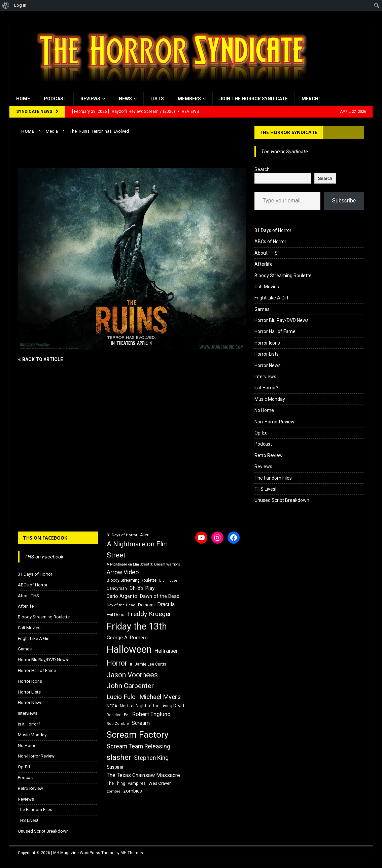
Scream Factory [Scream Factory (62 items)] (138, 734)
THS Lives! (265, 489)
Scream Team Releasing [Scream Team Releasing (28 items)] (138, 746)
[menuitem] (6, 5)
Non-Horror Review (274, 422)
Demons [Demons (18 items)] (146, 605)
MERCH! (311, 99)
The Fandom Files (273, 478)
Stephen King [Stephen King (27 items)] (151, 758)
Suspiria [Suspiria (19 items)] (115, 767)
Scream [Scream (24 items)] (141, 723)
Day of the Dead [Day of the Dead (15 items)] (121, 605)
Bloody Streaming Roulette (283, 276)
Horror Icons (267, 343)
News (125, 99)
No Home (264, 410)
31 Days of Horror (273, 230)
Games (262, 309)
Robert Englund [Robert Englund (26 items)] (151, 714)
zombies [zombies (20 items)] (133, 791)
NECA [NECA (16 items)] (112, 706)
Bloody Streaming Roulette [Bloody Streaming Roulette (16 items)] (132, 580)
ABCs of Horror (270, 242)
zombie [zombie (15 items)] (114, 791)
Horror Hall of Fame (275, 331)
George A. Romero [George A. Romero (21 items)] (127, 638)
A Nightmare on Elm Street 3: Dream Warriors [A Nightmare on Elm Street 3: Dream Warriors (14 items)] (143, 564)
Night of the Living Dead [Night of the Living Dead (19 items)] (160, 706)
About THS (266, 253)
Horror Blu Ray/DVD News (282, 320)
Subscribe (344, 201)
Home (23, 99)
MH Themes (132, 853)
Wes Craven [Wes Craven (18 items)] (160, 783)
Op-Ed (261, 433)
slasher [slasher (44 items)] (119, 757)
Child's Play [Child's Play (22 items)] (142, 588)
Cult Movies (267, 287)
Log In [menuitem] (20, 5)
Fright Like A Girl (271, 298)
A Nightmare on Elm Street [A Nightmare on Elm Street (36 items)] (137, 550)
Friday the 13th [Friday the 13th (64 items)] (137, 626)
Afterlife (264, 264)
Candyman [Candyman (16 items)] (117, 588)
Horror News (268, 365)
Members (189, 99)
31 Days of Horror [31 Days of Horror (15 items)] (122, 535)
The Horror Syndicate (289, 132)
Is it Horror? (266, 388)
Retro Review (269, 455)
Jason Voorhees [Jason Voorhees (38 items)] (132, 675)
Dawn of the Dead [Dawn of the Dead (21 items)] (160, 596)
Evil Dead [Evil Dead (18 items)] (116, 615)
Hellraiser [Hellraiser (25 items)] (166, 651)
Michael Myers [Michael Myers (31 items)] (160, 697)
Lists (157, 99)
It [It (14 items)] (131, 664)
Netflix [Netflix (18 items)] (126, 706)
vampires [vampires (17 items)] (137, 783)
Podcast (55, 99)
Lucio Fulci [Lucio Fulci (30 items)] (122, 697)
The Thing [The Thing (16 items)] (116, 783)
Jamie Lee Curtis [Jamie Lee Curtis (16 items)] (150, 664)
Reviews (90, 99)
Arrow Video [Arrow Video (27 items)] (123, 572)
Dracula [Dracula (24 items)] (166, 604)
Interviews (265, 377)
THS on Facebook (45, 538)
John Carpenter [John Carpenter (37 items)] (130, 686)
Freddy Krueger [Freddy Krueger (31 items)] (149, 614)
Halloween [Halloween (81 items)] (129, 649)
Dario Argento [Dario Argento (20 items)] (122, 596)
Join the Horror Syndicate (254, 99)
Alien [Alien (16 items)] (145, 535)
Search (262, 169)
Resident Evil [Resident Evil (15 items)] (118, 715)
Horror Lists (267, 354)
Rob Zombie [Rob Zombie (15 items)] (118, 724)
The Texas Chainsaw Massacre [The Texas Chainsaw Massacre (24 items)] (143, 775)
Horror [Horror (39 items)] (117, 663)
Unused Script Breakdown (282, 500)
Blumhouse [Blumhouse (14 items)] (168, 581)
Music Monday (270, 399)
